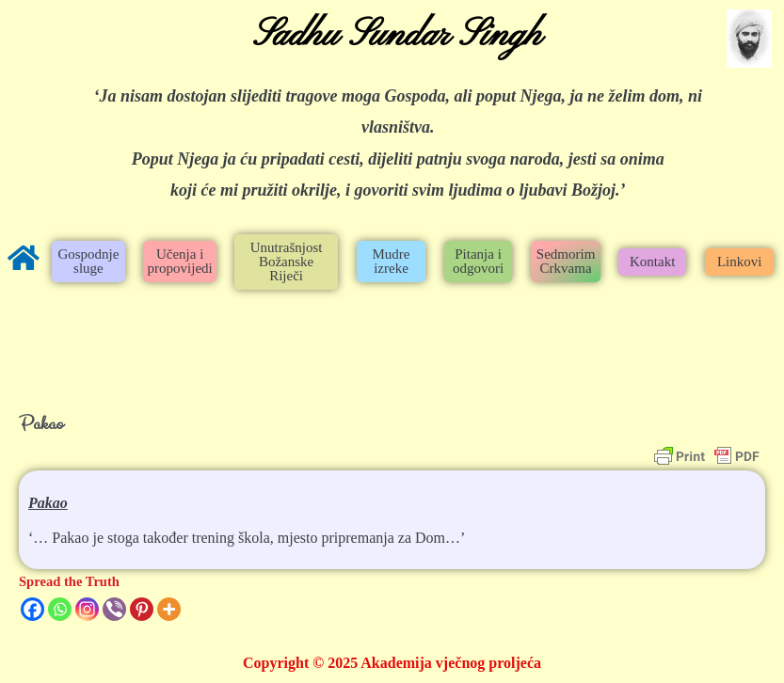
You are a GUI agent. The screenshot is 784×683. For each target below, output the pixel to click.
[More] (169, 609)
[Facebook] (32, 609)
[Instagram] (87, 609)
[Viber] (114, 609)
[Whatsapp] (60, 609)
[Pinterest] (142, 609)
